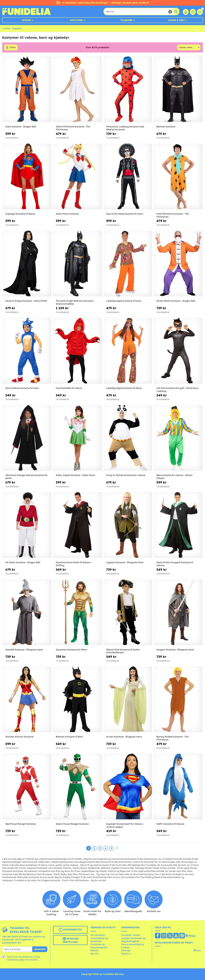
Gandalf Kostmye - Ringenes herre (24, 650)
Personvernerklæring (132, 944)
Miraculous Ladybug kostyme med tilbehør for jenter (125, 128)
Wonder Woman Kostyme (19, 737)
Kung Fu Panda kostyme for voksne (126, 475)
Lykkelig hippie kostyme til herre (124, 301)
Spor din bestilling (70, 940)
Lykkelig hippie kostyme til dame (124, 388)
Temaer (26, 20)
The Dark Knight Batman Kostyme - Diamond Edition (75, 302)
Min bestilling (98, 935)
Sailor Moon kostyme (67, 214)
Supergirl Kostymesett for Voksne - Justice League (125, 825)
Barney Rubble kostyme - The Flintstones (172, 738)
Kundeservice (70, 930)
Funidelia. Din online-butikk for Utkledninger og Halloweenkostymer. (26, 11)
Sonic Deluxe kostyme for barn (22, 388)
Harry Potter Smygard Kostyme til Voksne (175, 564)
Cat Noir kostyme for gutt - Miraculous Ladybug (177, 390)
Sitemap (126, 951)
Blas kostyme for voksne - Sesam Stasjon (174, 477)
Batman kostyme (166, 127)
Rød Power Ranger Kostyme (21, 824)
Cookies (125, 947)
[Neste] (117, 848)
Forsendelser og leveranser (99, 940)
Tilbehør (126, 20)
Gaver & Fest (176, 20)
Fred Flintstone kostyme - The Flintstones (173, 215)
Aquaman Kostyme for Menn (71, 650)
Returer (94, 951)
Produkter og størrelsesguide (99, 946)
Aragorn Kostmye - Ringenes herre (175, 650)
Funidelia (6, 28)
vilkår (22, 960)
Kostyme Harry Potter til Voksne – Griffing (74, 564)
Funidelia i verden (131, 935)
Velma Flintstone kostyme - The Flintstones (73, 128)
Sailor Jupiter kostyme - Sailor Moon (76, 475)
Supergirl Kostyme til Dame (20, 214)
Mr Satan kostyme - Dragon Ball (23, 562)
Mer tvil (94, 953)
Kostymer (76, 20)
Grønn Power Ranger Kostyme (72, 824)
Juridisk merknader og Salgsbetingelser (133, 940)
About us (126, 953)
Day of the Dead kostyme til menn (125, 214)
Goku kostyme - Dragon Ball (21, 127)
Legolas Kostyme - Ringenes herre (125, 562)
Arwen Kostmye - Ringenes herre (124, 737)
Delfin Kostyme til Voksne (170, 824)
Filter (13, 48)
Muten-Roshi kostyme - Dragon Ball (176, 301)
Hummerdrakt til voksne (69, 388)
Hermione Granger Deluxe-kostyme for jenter (26, 477)
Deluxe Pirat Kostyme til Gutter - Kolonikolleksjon (124, 651)
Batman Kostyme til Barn (69, 737)
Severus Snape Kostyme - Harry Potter (26, 301)
